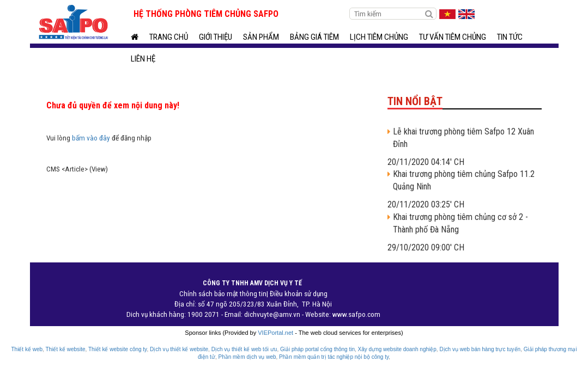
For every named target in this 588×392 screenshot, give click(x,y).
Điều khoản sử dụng (299, 294)
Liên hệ (143, 59)
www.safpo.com (356, 314)
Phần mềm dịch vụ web (247, 357)
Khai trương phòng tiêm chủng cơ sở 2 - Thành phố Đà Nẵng (460, 223)
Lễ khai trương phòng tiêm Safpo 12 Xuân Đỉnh (463, 138)
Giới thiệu (216, 37)
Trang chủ (169, 37)
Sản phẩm (261, 37)
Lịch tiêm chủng (379, 37)
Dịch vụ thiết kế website (179, 349)
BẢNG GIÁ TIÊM (314, 37)
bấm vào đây (91, 138)
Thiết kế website (65, 349)
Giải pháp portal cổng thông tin (317, 349)
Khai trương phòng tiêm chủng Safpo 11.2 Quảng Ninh (464, 180)
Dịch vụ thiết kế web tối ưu (244, 349)
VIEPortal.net (275, 333)
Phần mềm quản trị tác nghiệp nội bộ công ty (334, 357)
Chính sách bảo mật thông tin (223, 294)
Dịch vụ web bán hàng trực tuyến (480, 349)
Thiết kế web (27, 349)
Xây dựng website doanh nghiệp (397, 349)
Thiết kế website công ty (117, 349)
